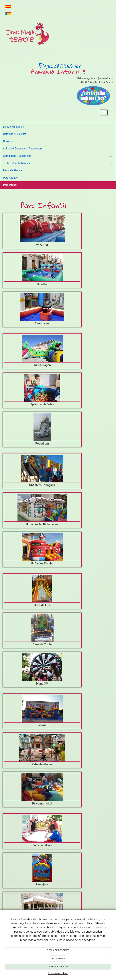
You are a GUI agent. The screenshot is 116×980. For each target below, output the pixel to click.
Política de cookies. (58, 973)
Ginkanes (8, 141)
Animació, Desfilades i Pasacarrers (23, 149)
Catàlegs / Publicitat (15, 134)
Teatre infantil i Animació (58, 164)
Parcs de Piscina (12, 170)
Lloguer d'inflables (13, 127)
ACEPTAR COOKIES (58, 966)
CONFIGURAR (58, 958)
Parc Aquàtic (10, 178)
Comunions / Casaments (58, 157)
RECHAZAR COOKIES (58, 950)
